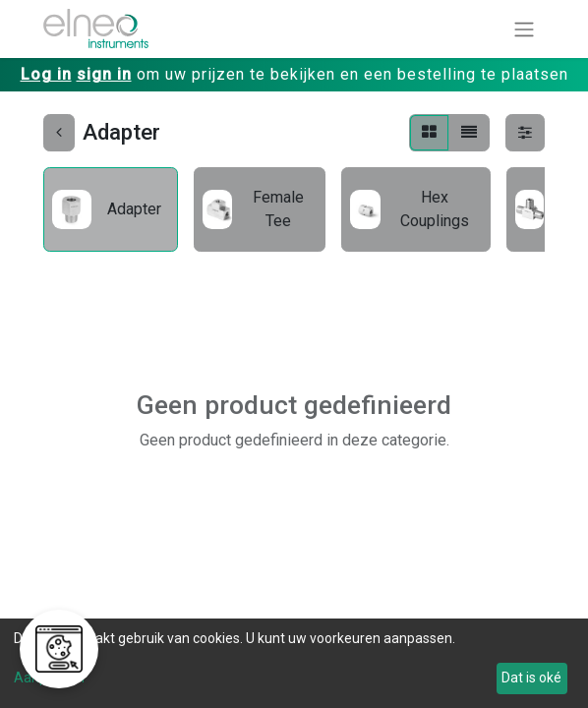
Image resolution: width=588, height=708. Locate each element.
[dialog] (294, 663)
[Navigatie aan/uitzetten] (524, 29)
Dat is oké (531, 678)
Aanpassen (49, 678)
